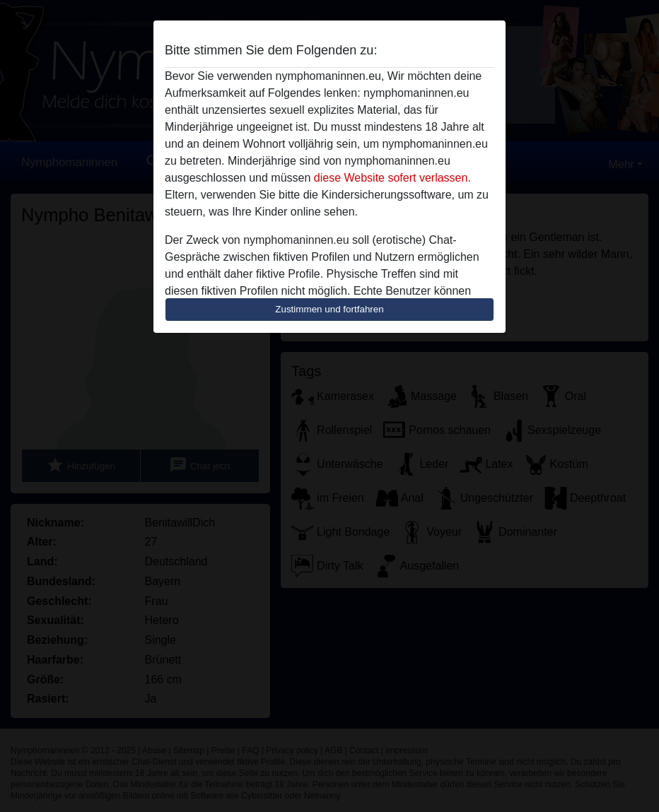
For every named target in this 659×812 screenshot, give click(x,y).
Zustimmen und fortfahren (329, 309)
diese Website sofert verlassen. (392, 178)
